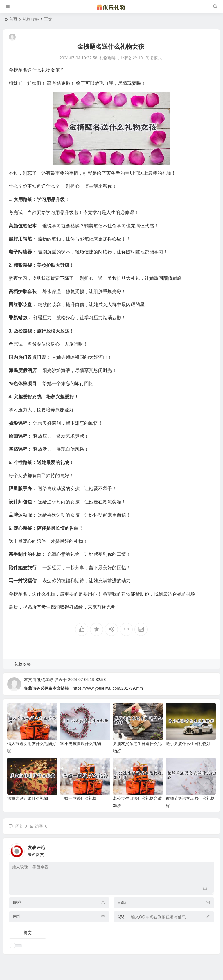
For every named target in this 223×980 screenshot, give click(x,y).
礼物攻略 (31, 19)
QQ (121, 916)
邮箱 (122, 902)
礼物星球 (45, 680)
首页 (13, 19)
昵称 (17, 902)
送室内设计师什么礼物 (28, 798)
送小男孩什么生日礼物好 (188, 744)
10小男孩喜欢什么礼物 (81, 744)
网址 (17, 916)
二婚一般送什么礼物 (78, 798)
